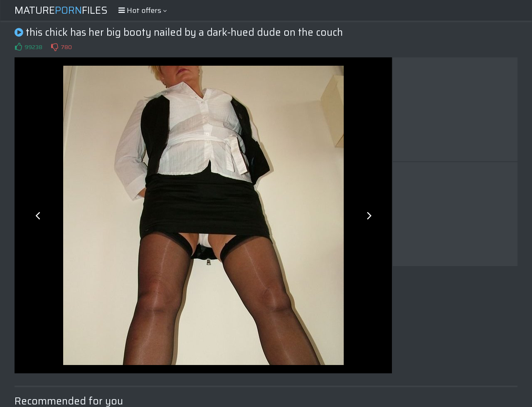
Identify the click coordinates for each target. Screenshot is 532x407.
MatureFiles (61, 10)
